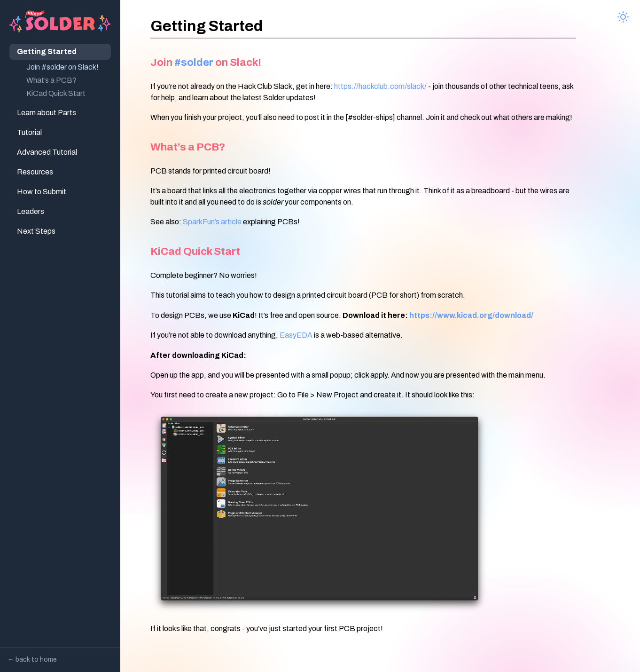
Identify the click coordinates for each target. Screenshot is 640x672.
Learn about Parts (47, 113)
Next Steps (36, 231)
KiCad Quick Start (56, 93)
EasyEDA (296, 335)
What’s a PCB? (51, 80)
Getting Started (47, 51)
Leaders (31, 211)
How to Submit (42, 192)
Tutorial (29, 132)
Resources (35, 172)
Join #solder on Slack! (62, 67)
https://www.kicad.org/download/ (471, 315)
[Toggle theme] (623, 17)
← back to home (32, 660)
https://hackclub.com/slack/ (380, 86)
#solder (194, 62)
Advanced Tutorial (47, 152)
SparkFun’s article (212, 222)
